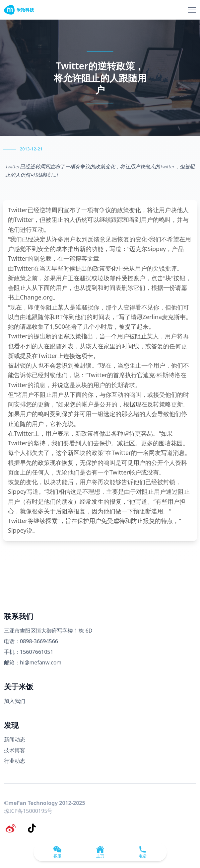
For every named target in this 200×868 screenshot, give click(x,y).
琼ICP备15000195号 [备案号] (28, 811)
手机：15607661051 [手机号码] (29, 652)
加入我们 (15, 701)
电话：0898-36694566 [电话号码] (31, 641)
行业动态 (15, 761)
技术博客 (15, 750)
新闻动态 (15, 739)
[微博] (11, 828)
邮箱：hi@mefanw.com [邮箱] (33, 662)
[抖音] (32, 828)
